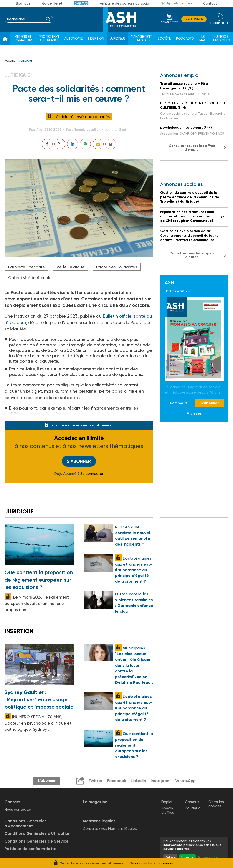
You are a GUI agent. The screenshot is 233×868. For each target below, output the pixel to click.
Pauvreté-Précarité (27, 267)
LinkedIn (138, 781)
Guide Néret (52, 3)
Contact (210, 3)
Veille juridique (71, 267)
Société (164, 39)
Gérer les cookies (216, 804)
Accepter (187, 857)
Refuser (171, 857)
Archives (194, 413)
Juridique (117, 39)
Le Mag (203, 39)
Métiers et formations (23, 39)
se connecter (219, 23)
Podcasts (185, 39)
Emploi (167, 802)
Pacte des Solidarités (117, 267)
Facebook (117, 781)
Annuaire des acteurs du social (125, 3)
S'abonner (194, 19)
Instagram (161, 781)
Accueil (10, 61)
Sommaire (179, 403)
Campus (81, 3)
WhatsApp (185, 781)
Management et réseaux (141, 39)
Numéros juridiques (221, 39)
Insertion (96, 39)
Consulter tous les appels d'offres (192, 255)
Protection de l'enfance (49, 39)
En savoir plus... (209, 857)
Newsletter (169, 22)
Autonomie (73, 39)
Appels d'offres (179, 3)
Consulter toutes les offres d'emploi (192, 147)
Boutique (23, 3)
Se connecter (92, 474)
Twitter (96, 781)
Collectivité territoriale (30, 278)
